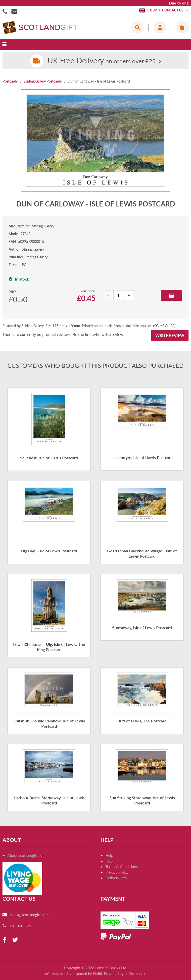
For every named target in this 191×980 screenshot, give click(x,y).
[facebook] (4, 940)
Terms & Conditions (122, 867)
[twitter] (15, 940)
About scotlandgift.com (26, 855)
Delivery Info (116, 878)
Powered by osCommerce (125, 974)
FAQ (109, 861)
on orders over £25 (102, 61)
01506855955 (6, 11)
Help (109, 855)
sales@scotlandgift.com (29, 915)
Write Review (170, 335)
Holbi (97, 974)
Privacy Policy (117, 872)
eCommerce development (66, 974)
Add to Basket (171, 295)
